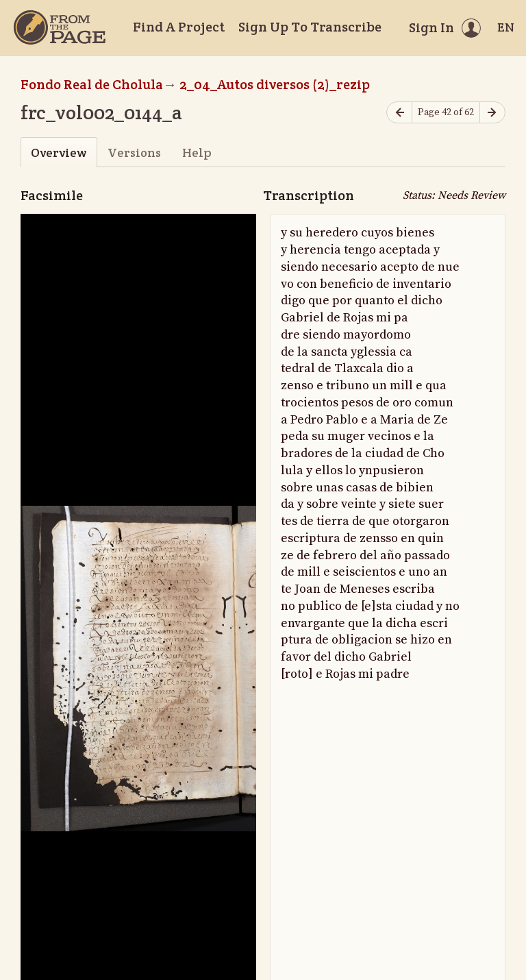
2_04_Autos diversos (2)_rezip (275, 84)
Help (197, 152)
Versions (134, 152)
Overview (59, 152)
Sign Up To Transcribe (310, 27)
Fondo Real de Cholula (92, 84)
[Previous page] (399, 113)
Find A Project (179, 27)
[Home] (60, 27)
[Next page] (492, 113)
